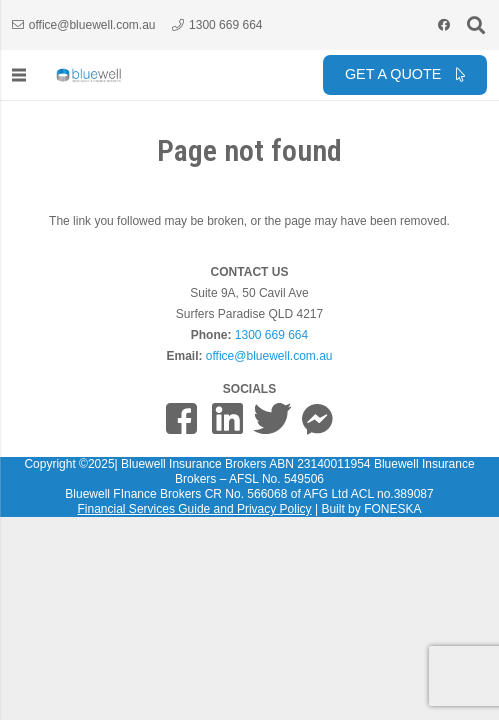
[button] (476, 25)
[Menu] (18, 75)
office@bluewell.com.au (269, 356)
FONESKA (392, 509)
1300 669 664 (271, 335)
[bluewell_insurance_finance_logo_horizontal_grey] (89, 75)
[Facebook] (444, 25)
